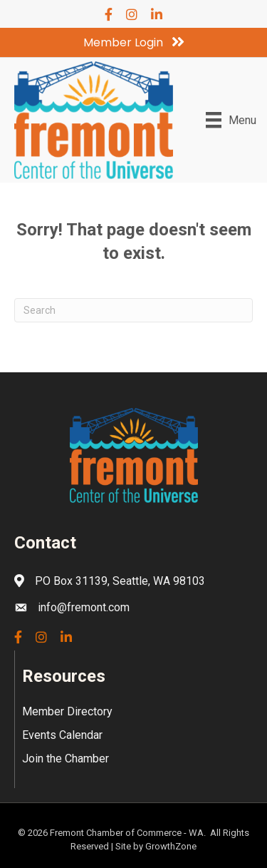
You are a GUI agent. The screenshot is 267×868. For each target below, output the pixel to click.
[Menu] (231, 120)
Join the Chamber (66, 759)
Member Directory (67, 711)
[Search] (133, 310)
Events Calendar (62, 735)
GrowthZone (171, 846)
